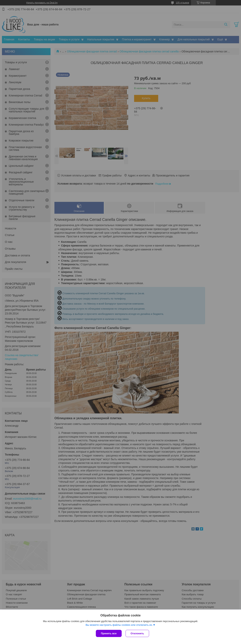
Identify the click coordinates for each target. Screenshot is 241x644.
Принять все (109, 633)
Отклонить (137, 633)
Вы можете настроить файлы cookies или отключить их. (119, 625)
